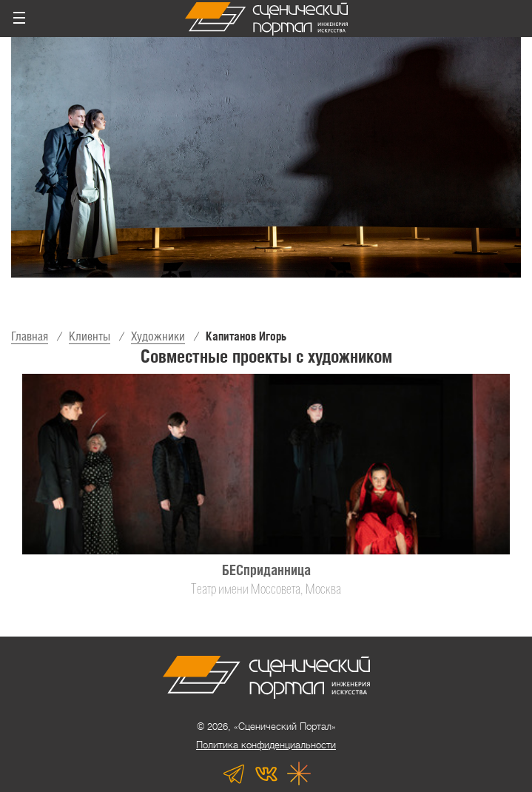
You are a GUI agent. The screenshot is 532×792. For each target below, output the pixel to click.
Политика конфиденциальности (266, 745)
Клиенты (90, 336)
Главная (30, 336)
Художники (158, 336)
